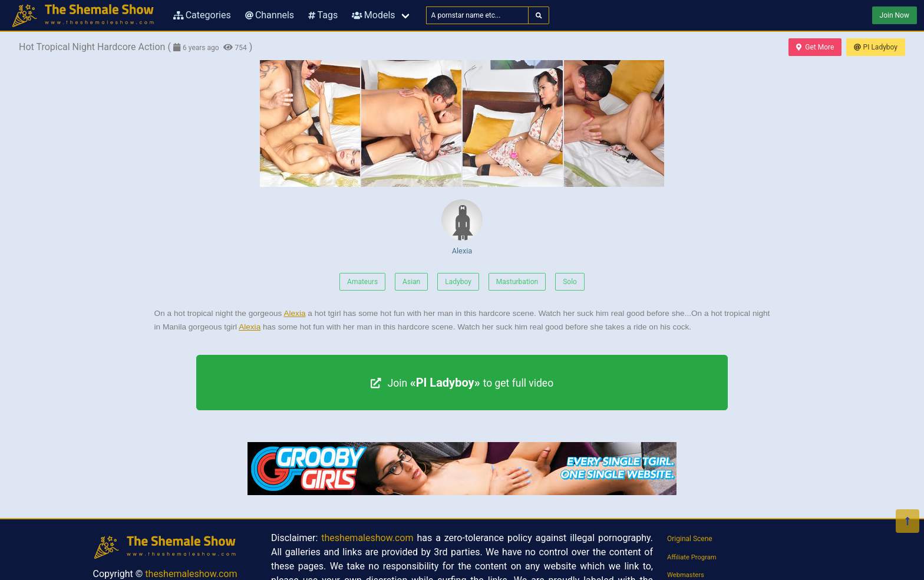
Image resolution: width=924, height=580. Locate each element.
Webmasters (686, 575)
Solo (570, 282)
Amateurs (362, 282)
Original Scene (690, 539)
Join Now (895, 15)
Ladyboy (458, 282)
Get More (815, 47)
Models (373, 15)
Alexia (462, 227)
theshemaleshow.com (191, 574)
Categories (202, 15)
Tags (323, 15)
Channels (270, 15)
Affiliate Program (692, 557)
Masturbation (517, 282)
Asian (411, 282)
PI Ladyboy (876, 47)
